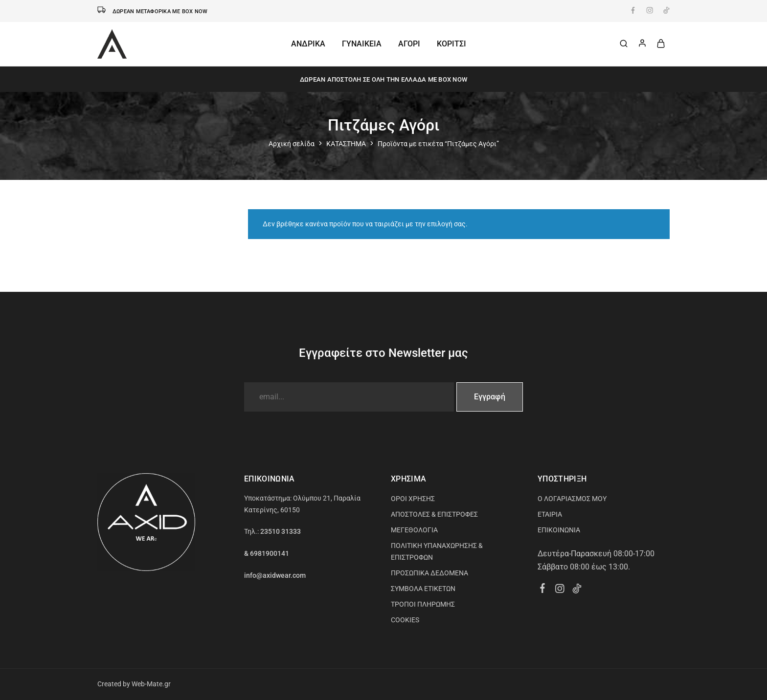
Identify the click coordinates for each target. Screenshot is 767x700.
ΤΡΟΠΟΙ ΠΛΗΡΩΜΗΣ (423, 604)
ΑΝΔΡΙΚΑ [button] (308, 44)
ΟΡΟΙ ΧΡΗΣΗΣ (413, 499)
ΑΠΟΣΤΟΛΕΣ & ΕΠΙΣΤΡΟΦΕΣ (434, 514)
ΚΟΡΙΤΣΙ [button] (451, 44)
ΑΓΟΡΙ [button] (409, 44)
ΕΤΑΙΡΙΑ (550, 514)
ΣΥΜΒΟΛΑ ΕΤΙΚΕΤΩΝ (423, 589)
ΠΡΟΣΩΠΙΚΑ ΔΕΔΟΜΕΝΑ (429, 573)
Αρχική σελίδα (292, 144)
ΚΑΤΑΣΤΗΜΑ (346, 144)
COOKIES (405, 620)
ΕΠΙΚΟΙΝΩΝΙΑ (559, 530)
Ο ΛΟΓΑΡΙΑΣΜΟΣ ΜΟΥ (572, 499)
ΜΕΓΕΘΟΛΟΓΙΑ (414, 530)
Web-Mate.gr (151, 684)
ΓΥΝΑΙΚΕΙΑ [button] (362, 44)
